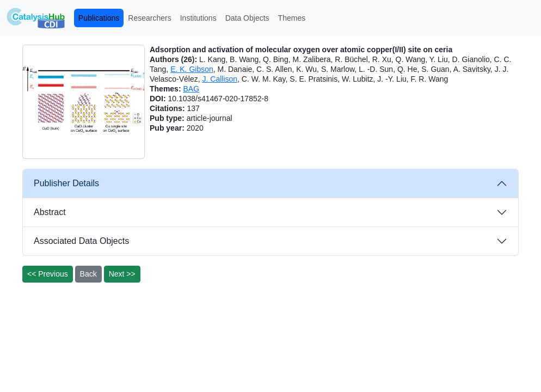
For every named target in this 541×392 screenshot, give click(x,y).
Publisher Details (66, 183)
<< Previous (48, 274)
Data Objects (247, 18)
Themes (292, 18)
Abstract (50, 212)
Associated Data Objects (81, 241)
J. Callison (220, 79)
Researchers (149, 18)
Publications (99, 18)
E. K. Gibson (192, 69)
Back (88, 274)
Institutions (198, 18)
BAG (191, 89)
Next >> (122, 274)
